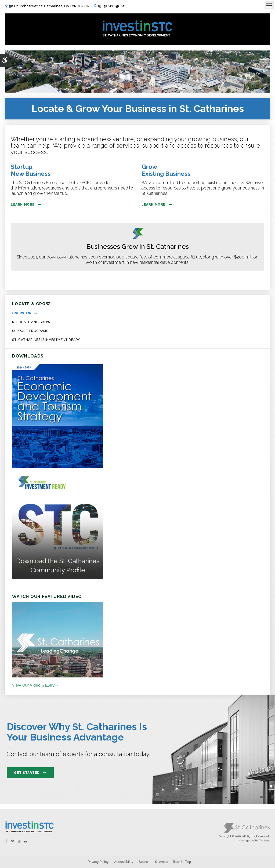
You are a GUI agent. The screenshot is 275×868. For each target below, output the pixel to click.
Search (144, 862)
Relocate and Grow (31, 322)
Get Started (27, 773)
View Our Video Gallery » (35, 685)
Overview (22, 313)
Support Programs (30, 331)
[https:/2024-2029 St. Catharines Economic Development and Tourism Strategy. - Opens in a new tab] (58, 467)
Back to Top (182, 862)
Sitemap (161, 862)
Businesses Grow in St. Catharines (138, 247)
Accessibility (124, 862)
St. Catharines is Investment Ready (46, 340)
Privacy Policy (98, 862)
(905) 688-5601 (111, 6)
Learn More (23, 205)
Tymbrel (264, 840)
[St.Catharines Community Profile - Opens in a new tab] (58, 578)
